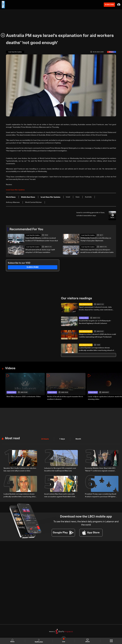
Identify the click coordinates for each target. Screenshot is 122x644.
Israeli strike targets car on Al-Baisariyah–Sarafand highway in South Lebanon (95, 322)
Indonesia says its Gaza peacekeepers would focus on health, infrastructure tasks (97, 251)
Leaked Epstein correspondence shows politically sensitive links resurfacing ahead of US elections (96, 349)
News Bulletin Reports (86, 304)
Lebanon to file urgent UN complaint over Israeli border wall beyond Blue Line (60, 469)
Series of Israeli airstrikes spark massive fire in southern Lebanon (65, 398)
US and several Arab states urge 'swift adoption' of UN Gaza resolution (40, 251)
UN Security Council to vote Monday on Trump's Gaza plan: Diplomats (96, 239)
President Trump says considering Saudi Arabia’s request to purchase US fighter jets (101, 495)
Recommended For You (26, 229)
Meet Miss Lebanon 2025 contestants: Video (24, 397)
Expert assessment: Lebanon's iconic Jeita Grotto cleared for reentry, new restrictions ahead (96, 309)
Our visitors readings (76, 298)
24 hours (45, 439)
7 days (61, 439)
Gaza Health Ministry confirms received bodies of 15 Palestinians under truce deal (42, 239)
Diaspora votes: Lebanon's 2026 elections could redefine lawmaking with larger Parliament (97, 336)
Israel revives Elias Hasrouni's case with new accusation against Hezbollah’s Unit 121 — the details (60, 495)
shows (88, 641)
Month (77, 439)
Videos (10, 368)
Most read (12, 438)
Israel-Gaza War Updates (33, 235)
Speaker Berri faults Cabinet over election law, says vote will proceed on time (20, 469)
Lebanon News (84, 318)
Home (13, 641)
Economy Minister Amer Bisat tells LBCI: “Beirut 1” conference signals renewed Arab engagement (100, 470)
